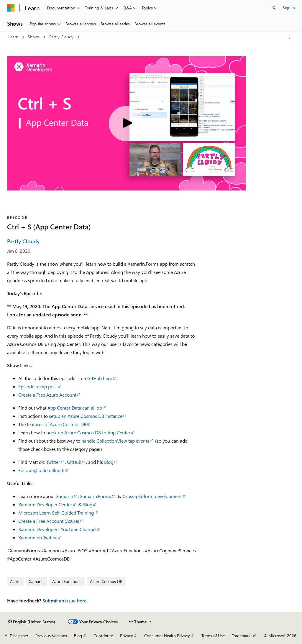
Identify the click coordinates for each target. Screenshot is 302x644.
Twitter (53, 462)
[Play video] (127, 124)
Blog (109, 462)
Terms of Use (213, 636)
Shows (34, 37)
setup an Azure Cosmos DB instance (86, 416)
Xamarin (65, 496)
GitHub (74, 462)
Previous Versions (51, 636)
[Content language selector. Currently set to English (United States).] (32, 622)
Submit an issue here (65, 601)
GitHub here (100, 378)
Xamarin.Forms (95, 496)
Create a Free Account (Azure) (49, 521)
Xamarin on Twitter (38, 537)
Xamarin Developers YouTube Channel (57, 529)
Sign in (289, 8)
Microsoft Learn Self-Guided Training (56, 513)
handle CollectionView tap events (115, 441)
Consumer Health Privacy (167, 636)
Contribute (103, 636)
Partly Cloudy (62, 37)
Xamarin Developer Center (45, 504)
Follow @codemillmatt (41, 470)
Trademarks (242, 636)
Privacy (127, 636)
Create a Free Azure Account (47, 395)
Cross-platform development (152, 496)
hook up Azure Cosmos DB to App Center (88, 432)
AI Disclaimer (17, 636)
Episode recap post (38, 386)
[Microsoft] (11, 8)
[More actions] (290, 37)
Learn (14, 37)
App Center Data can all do (75, 408)
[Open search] (274, 8)
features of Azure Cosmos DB (57, 424)
